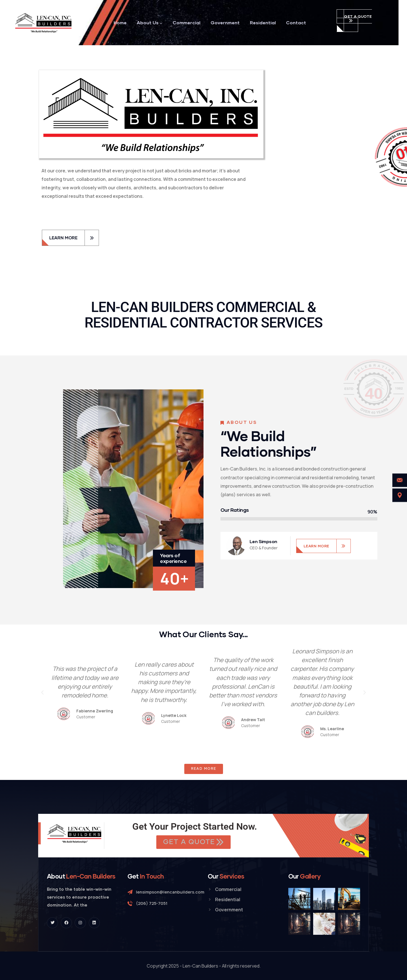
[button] (42, 693)
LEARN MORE (316, 546)
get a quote (358, 16)
